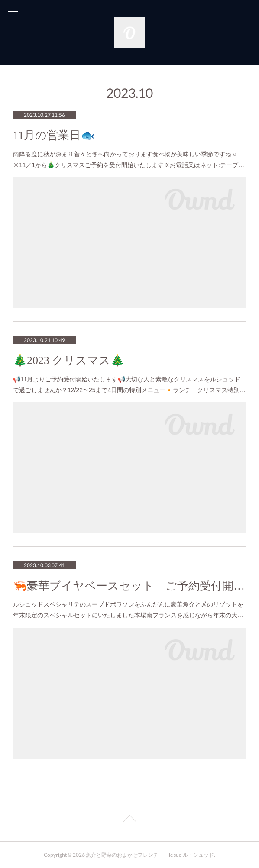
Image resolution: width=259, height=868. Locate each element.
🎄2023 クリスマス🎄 (69, 360)
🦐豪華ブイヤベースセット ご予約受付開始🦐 (129, 586)
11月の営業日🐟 (54, 135)
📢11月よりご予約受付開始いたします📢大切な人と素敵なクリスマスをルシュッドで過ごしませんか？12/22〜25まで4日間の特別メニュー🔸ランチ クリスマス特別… (129, 385)
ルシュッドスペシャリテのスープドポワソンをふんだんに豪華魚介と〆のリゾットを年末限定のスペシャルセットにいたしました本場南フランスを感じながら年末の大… (128, 610)
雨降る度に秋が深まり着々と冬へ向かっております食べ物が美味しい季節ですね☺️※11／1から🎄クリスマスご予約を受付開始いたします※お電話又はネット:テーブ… (129, 160)
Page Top (129, 820)
